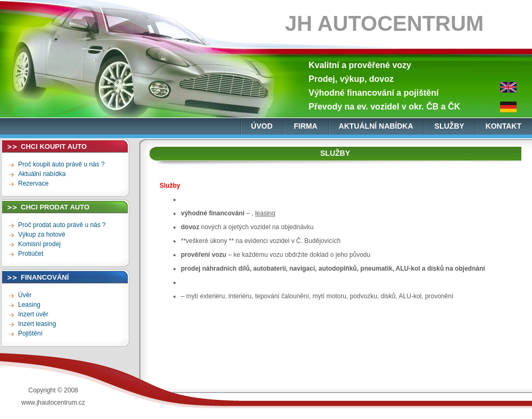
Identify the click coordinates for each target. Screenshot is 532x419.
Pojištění (30, 333)
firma (305, 126)
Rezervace (33, 183)
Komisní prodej (39, 244)
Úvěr (25, 295)
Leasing (29, 305)
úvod (262, 126)
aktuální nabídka (376, 126)
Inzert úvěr (33, 314)
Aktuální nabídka (42, 174)
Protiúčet (31, 254)
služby (450, 126)
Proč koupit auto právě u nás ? (61, 164)
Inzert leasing (37, 324)
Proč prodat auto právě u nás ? (62, 225)
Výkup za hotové (42, 234)
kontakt (504, 126)
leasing (265, 213)
